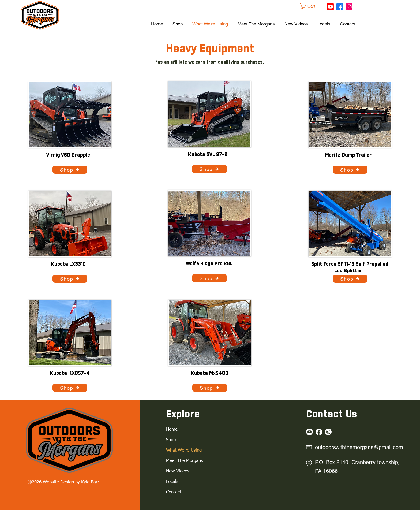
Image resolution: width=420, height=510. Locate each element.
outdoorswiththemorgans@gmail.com (359, 447)
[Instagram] (349, 7)
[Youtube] (330, 7)
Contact (174, 492)
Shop (171, 440)
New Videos (178, 471)
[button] (311, 6)
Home (172, 429)
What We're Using (184, 450)
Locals (172, 482)
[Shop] (70, 170)
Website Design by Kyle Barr (71, 482)
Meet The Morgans (185, 461)
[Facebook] (340, 7)
